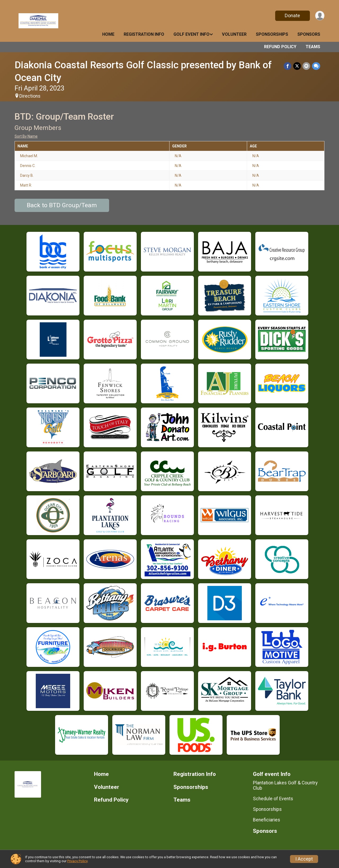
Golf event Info (191, 34)
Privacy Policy (77, 861)
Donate (292, 15)
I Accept (304, 859)
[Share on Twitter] (297, 66)
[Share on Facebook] (288, 66)
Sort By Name (26, 136)
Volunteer (234, 34)
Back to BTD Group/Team (62, 205)
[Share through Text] (316, 66)
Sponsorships (272, 34)
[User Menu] (320, 16)
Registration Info (144, 34)
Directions (30, 96)
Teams (313, 47)
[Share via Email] (307, 66)
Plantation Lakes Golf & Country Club (285, 785)
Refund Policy (280, 47)
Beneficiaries (267, 820)
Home (108, 34)
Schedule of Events (273, 799)
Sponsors (309, 34)
